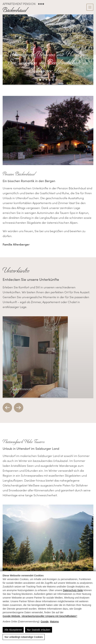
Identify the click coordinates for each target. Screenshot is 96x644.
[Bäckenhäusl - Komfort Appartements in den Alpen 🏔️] (16, 10)
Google (45, 622)
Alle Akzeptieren (13, 630)
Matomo (54, 622)
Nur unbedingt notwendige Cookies (24, 637)
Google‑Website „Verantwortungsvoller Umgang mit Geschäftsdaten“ (40, 616)
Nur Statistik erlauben (39, 630)
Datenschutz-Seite (73, 590)
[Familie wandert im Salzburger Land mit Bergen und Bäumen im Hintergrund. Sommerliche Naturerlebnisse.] (48, 540)
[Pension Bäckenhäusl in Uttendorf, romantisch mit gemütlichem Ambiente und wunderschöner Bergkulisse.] (48, 131)
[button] (40, 80)
